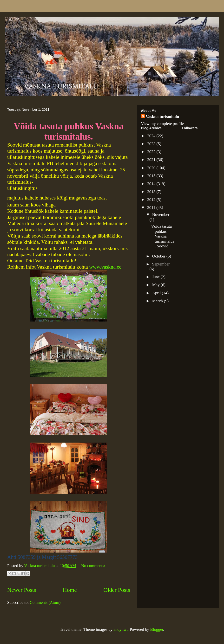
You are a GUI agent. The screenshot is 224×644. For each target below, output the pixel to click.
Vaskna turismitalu (162, 117)
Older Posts (117, 590)
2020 (152, 168)
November (161, 215)
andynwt (121, 629)
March (158, 301)
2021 (152, 160)
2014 (152, 184)
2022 (152, 152)
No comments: (93, 566)
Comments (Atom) (45, 602)
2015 (152, 176)
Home (70, 590)
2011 (152, 208)
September (161, 264)
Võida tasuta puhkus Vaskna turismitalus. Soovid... (162, 236)
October (159, 256)
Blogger (157, 629)
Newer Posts (22, 590)
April (157, 293)
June (156, 277)
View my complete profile (162, 124)
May (156, 285)
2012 (152, 200)
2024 (152, 136)
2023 (152, 144)
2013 (152, 192)
